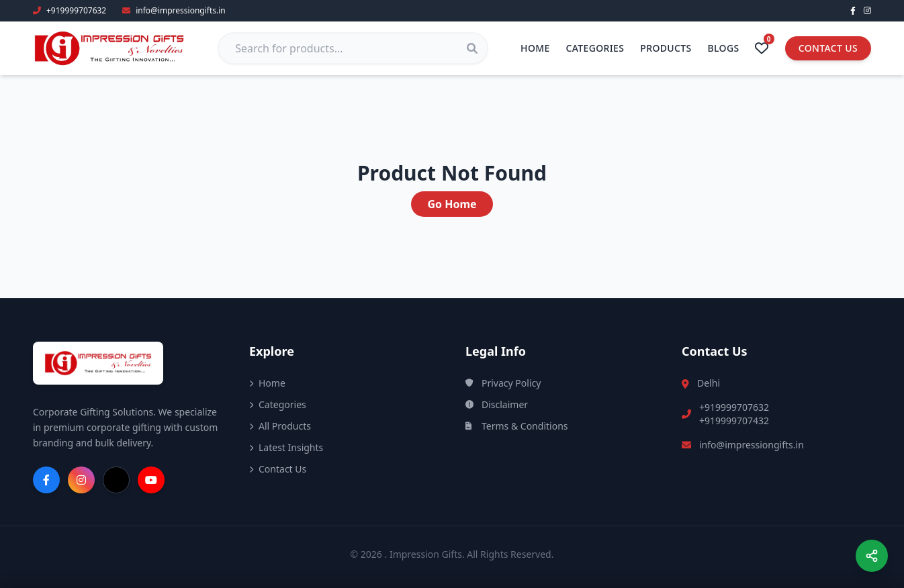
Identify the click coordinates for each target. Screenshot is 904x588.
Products (666, 48)
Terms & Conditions (517, 426)
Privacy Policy (503, 383)
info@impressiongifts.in (752, 445)
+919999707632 (734, 407)
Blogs (724, 48)
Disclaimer (497, 404)
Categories (595, 48)
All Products (280, 426)
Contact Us (828, 48)
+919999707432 (734, 421)
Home (535, 48)
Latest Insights (286, 447)
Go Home (452, 204)
